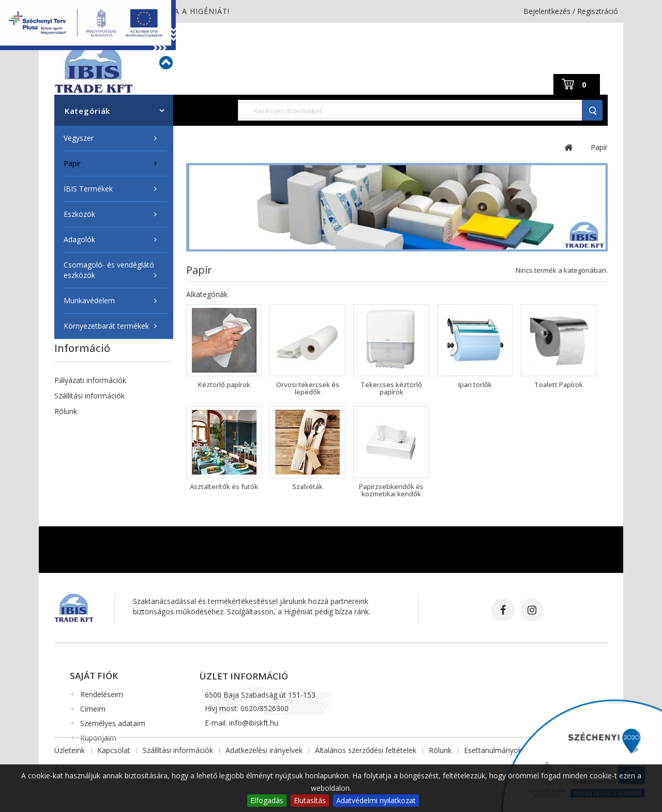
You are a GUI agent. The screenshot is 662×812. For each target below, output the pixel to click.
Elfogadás (267, 800)
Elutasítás (310, 800)
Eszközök (79, 214)
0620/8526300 (265, 711)
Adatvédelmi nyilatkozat (376, 800)
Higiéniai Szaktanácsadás (96, 427)
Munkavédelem (89, 300)
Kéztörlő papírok (224, 385)
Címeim (93, 709)
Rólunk (66, 411)
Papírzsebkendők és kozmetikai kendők (391, 490)
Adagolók (79, 239)
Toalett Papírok (559, 385)
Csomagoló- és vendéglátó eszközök (109, 270)
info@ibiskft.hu (254, 726)
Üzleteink (70, 468)
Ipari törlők (475, 385)
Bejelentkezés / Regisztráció (571, 11)
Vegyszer (79, 138)
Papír (72, 163)
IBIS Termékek (88, 189)
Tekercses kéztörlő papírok (391, 388)
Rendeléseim (102, 694)
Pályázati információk (90, 380)
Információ (82, 348)
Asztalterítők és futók (224, 486)
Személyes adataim (113, 723)
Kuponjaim (98, 738)
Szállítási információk (89, 396)
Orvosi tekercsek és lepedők (308, 388)
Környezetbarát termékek (106, 326)
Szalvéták (307, 486)
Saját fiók (94, 676)
